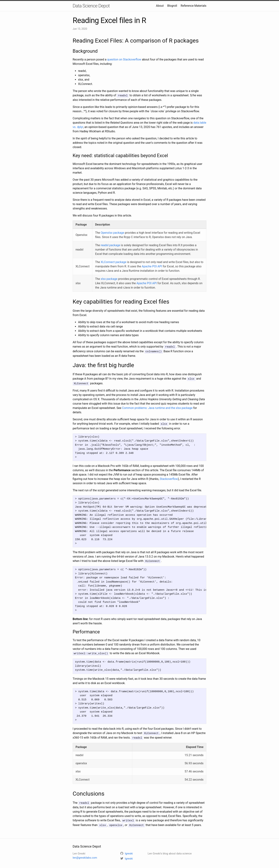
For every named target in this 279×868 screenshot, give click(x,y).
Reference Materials (194, 6)
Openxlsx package (112, 233)
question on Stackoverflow (124, 59)
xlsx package (109, 279)
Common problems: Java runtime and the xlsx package (157, 407)
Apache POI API (152, 266)
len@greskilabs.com (85, 854)
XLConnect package (113, 262)
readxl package (110, 245)
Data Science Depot (91, 6)
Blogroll (172, 6)
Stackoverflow (169, 477)
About (160, 6)
